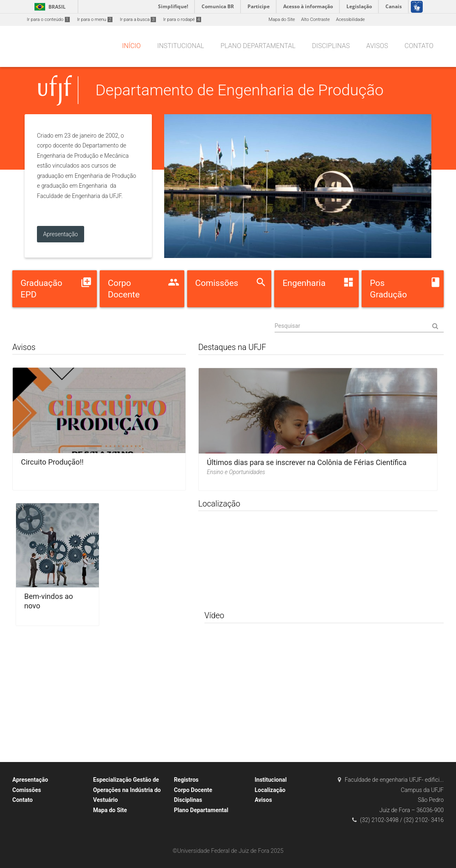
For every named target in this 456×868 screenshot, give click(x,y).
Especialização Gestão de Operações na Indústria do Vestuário (127, 790)
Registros (186, 780)
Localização (270, 790)
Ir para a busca (138, 20)
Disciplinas (331, 46)
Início (132, 46)
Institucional (181, 46)
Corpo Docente (193, 790)
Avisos (377, 46)
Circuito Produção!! (52, 462)
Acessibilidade (350, 20)
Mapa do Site (282, 20)
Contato (419, 46)
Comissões (27, 790)
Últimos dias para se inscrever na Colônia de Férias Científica (307, 462)
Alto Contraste (316, 20)
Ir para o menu (95, 20)
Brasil (49, 7)
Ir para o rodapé (182, 20)
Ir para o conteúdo (48, 20)
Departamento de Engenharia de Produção (240, 90)
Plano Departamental (258, 46)
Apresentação (30, 780)
